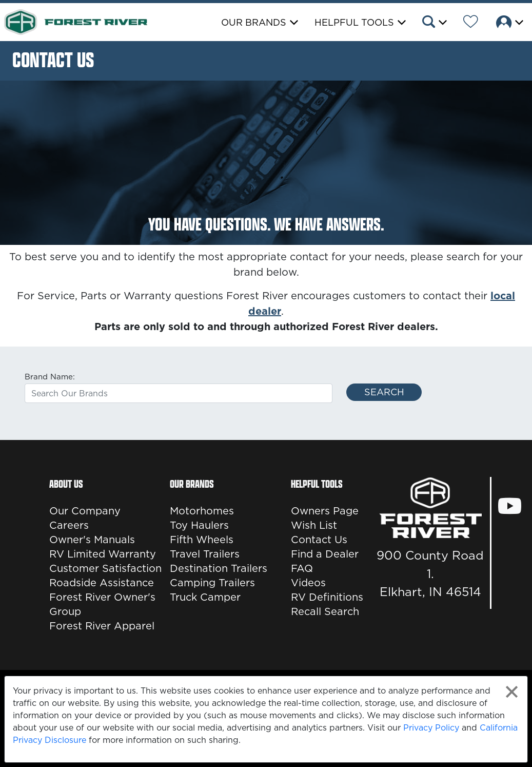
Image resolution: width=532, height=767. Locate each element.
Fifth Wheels (202, 540)
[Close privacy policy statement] (512, 692)
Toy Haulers (199, 525)
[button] (434, 23)
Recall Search (325, 611)
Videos (308, 583)
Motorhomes (202, 511)
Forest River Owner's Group (102, 604)
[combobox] (179, 393)
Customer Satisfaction (105, 568)
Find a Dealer (325, 554)
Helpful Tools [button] (354, 22)
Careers (69, 525)
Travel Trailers (205, 554)
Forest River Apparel (102, 626)
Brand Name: (50, 377)
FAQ (302, 568)
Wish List (314, 525)
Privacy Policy (431, 727)
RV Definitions (327, 597)
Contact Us (319, 540)
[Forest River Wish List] (471, 23)
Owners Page (325, 511)
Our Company (85, 511)
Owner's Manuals (92, 540)
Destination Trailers (219, 568)
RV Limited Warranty (103, 554)
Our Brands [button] (254, 22)
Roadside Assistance (102, 583)
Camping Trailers (212, 583)
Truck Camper (205, 597)
